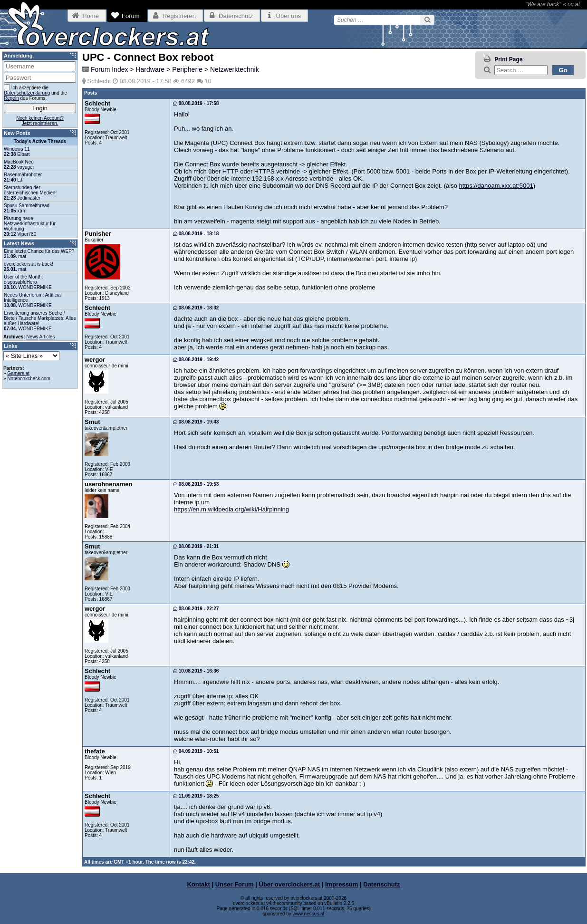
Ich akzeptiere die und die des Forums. (35, 92)
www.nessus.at (309, 914)
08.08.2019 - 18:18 (196, 234)
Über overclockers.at (290, 884)
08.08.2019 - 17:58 (196, 103)
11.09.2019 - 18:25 (196, 796)
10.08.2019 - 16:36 (196, 671)
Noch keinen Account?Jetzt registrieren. (40, 121)
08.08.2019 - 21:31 (196, 546)
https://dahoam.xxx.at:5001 (496, 186)
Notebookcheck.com (29, 379)
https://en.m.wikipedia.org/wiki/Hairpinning (231, 509)
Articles (47, 337)
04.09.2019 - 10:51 (196, 751)
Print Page (508, 59)
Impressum (342, 884)
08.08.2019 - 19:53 (196, 484)
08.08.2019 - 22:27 (196, 609)
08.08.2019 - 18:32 (196, 308)
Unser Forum (235, 884)
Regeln (11, 98)
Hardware (150, 69)
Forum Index (110, 69)
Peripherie (187, 69)
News (32, 337)
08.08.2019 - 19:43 (196, 422)
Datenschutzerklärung (27, 93)
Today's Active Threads (40, 141)
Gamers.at (18, 373)
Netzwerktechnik (235, 69)
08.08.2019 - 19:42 (196, 360)
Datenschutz (381, 884)
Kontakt (198, 884)
